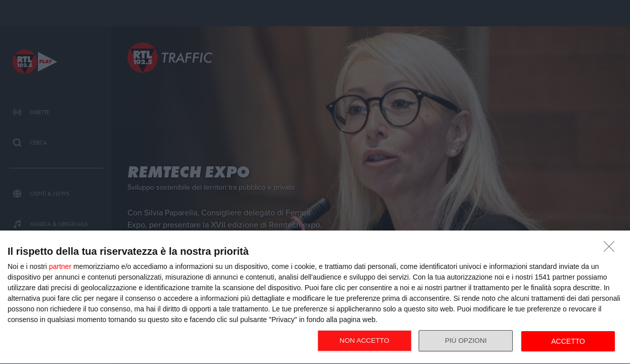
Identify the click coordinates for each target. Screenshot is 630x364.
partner (60, 266)
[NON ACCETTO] (612, 249)
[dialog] (315, 298)
